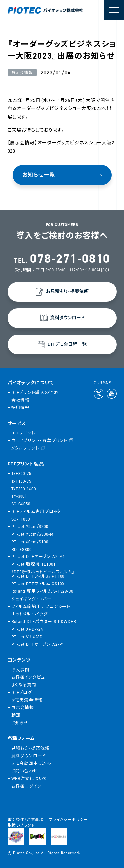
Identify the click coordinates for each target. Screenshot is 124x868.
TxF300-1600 (24, 489)
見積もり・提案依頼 (30, 748)
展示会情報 (23, 708)
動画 (16, 715)
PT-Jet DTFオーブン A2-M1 (38, 557)
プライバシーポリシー (68, 820)
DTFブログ (22, 692)
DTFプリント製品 (26, 464)
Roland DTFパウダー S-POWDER (44, 622)
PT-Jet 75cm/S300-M (32, 534)
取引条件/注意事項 (26, 820)
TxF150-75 (21, 481)
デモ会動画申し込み (31, 763)
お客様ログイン (26, 786)
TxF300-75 (21, 474)
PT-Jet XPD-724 (27, 629)
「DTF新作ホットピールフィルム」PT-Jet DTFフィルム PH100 (43, 574)
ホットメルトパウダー (32, 614)
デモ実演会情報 (27, 700)
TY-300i (19, 496)
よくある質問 (24, 685)
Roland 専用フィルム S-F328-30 (42, 591)
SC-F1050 (21, 519)
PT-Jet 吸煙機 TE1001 (33, 564)
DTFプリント (23, 433)
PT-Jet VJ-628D (27, 637)
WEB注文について (29, 778)
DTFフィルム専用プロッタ (36, 511)
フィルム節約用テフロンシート (41, 606)
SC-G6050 (21, 504)
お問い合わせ (25, 771)
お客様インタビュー (30, 677)
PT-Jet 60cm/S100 (30, 542)
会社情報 (21, 400)
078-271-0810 (70, 259)
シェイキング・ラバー (31, 599)
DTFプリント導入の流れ (35, 392)
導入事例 (21, 670)
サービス (17, 424)
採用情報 (21, 408)
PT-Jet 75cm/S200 (30, 527)
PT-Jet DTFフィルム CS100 (38, 584)
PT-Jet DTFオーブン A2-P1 (38, 644)
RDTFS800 (21, 549)
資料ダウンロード (29, 756)
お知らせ (20, 723)
